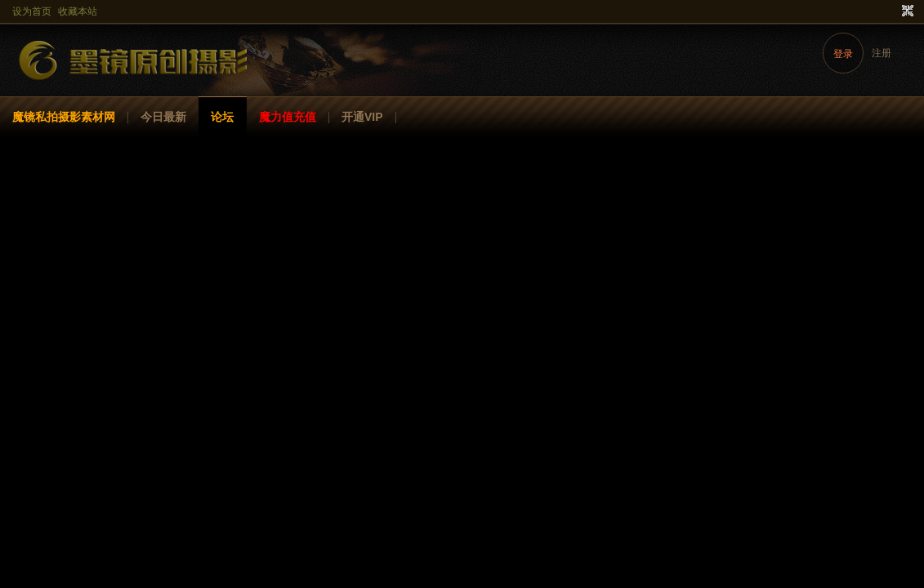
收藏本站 (78, 11)
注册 (882, 53)
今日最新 (163, 117)
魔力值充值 (288, 117)
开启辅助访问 (892, 11)
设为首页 (32, 11)
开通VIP (362, 117)
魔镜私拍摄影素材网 (64, 117)
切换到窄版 (906, 11)
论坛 (222, 117)
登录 (843, 54)
